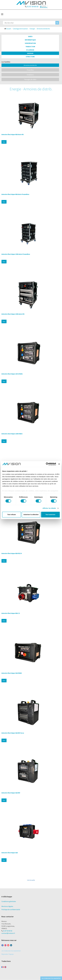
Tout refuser (12, 514)
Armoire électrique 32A (10, 853)
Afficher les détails (49, 508)
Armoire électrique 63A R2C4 (12, 553)
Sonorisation (30, 43)
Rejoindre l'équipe (8, 954)
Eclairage (30, 50)
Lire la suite (31, 880)
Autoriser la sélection (31, 514)
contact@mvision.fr (8, 933)
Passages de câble (30, 79)
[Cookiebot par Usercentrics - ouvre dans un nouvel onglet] (47, 464)
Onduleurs (30, 75)
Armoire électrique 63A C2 (11, 613)
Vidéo (30, 36)
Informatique (30, 40)
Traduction (30, 47)
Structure (30, 57)
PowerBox (30, 70)
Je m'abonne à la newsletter (11, 951)
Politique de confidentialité (11, 909)
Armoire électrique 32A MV (11, 793)
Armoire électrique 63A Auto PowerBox (15, 194)
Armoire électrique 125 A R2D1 (12, 374)
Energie (30, 53)
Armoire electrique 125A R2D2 (12, 434)
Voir (4, 142)
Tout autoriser (50, 514)
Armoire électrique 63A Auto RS (13, 134)
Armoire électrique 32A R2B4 (12, 673)
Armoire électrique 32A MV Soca (13, 733)
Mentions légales (7, 906)
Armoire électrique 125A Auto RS (13, 314)
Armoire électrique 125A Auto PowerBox (16, 254)
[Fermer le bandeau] (59, 464)
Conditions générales (9, 901)
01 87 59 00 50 (32, 6)
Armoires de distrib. (30, 65)
